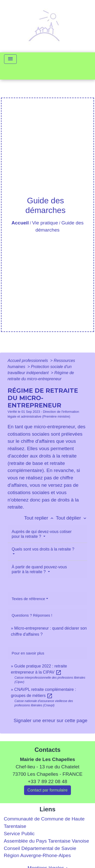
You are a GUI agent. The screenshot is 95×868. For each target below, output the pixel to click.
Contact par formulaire (47, 790)
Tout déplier (72, 518)
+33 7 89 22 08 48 (48, 781)
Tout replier (40, 518)
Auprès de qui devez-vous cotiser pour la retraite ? (42, 534)
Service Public (19, 834)
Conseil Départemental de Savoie (40, 848)
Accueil (20, 223)
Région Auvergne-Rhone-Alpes (37, 855)
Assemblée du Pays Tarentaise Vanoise (46, 841)
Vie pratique (45, 223)
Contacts (48, 750)
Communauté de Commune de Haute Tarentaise (44, 823)
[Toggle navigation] (10, 59)
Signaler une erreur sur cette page (51, 720)
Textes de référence (28, 599)
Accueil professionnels (28, 361)
